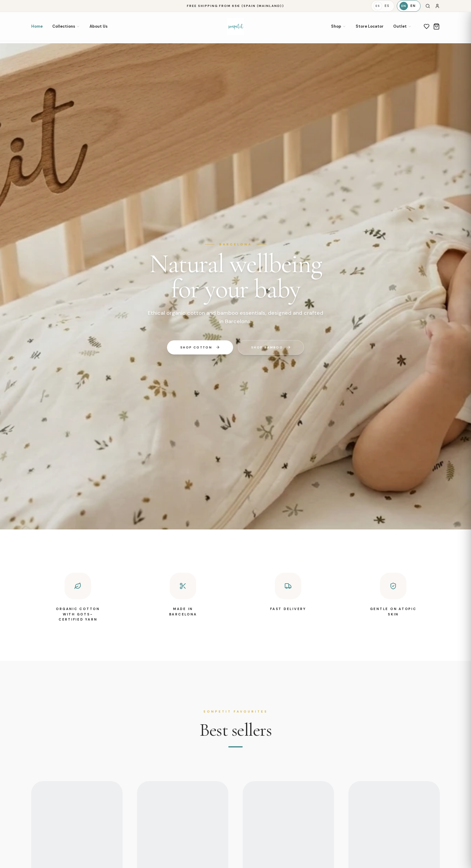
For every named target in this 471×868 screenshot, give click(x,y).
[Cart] (436, 26)
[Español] (383, 6)
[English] (409, 6)
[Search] (428, 6)
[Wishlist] (427, 26)
